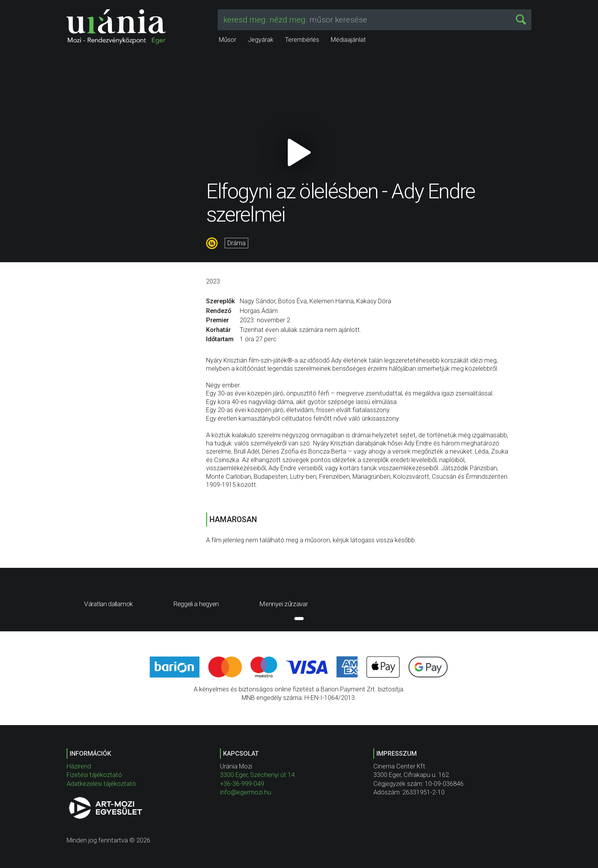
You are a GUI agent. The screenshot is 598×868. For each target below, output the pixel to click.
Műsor (228, 40)
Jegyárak (261, 40)
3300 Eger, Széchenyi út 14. (258, 775)
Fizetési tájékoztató (94, 775)
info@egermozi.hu (246, 792)
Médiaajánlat (348, 40)
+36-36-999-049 (242, 784)
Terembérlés (302, 40)
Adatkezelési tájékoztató (101, 784)
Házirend (79, 766)
